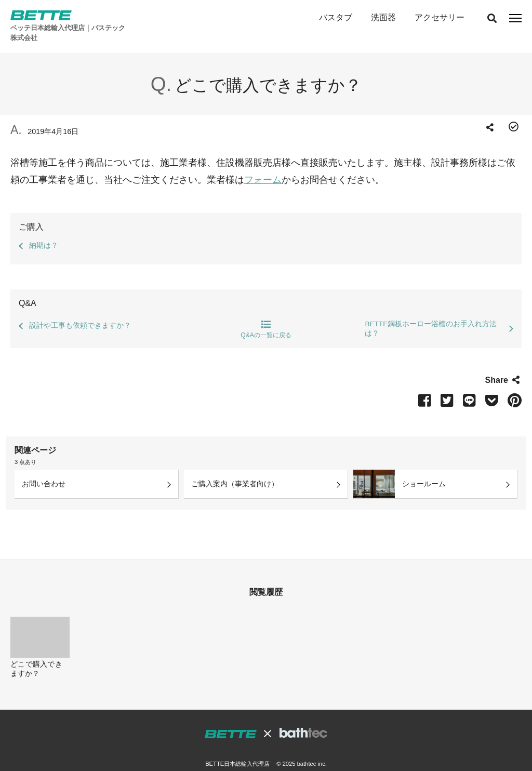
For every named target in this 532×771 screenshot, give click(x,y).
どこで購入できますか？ (36, 653)
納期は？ (44, 229)
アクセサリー (440, 17)
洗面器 (383, 17)
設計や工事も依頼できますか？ (80, 309)
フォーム (263, 164)
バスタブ (335, 17)
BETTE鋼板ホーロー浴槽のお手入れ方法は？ (431, 313)
